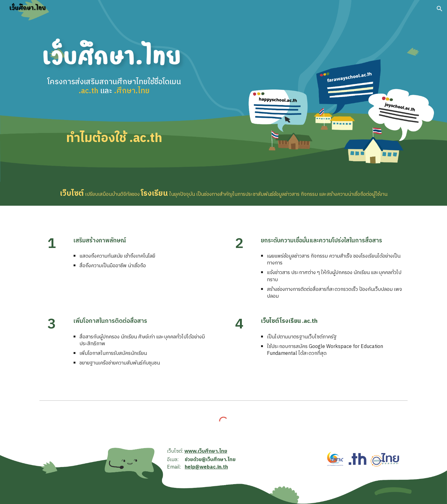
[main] (114, 93)
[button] (440, 9)
